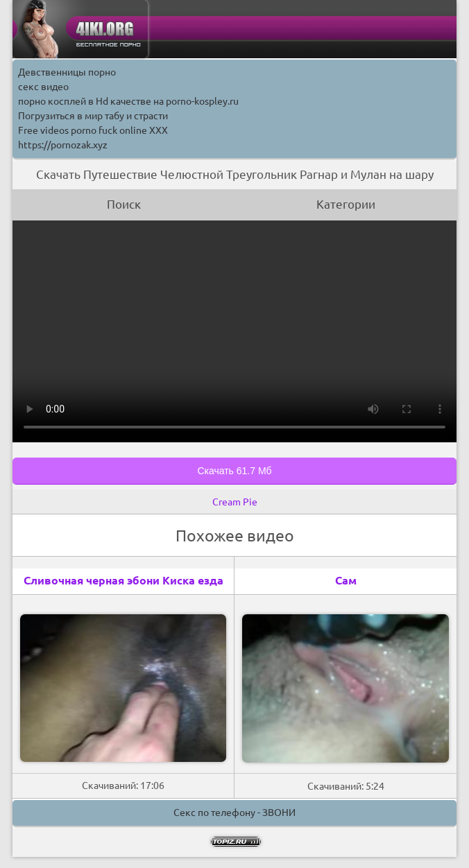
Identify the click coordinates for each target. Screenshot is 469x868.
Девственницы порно (67, 72)
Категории (346, 204)
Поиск (124, 204)
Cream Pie (235, 502)
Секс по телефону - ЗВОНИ (235, 813)
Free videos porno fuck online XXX (93, 130)
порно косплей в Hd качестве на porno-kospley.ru (128, 101)
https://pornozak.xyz (63, 145)
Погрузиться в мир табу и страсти (93, 116)
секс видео (43, 87)
